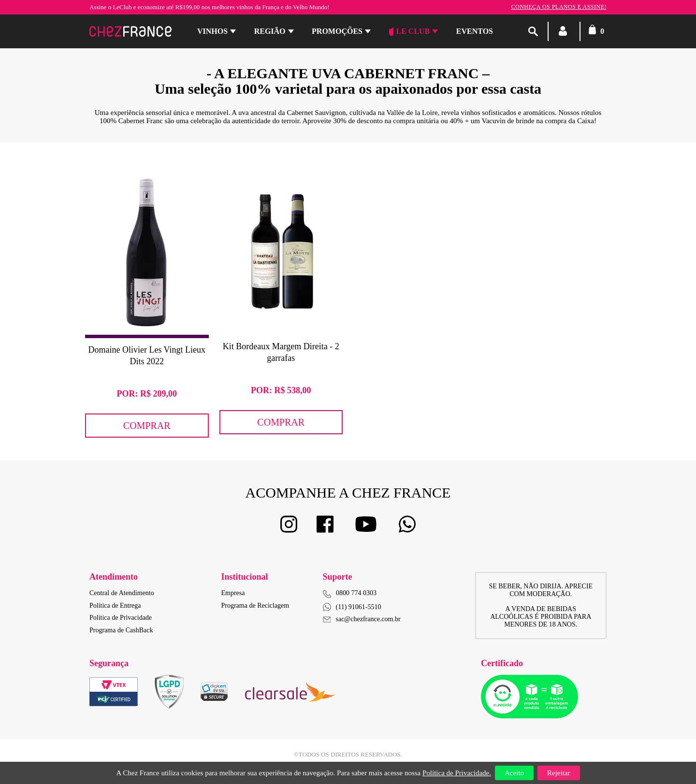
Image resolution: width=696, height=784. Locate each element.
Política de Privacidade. (457, 773)
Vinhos (212, 31)
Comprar (147, 426)
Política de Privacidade (121, 618)
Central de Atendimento (122, 593)
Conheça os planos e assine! (559, 7)
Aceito (514, 773)
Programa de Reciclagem (255, 606)
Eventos (475, 31)
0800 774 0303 (356, 593)
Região (270, 31)
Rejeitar (558, 773)
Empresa (233, 593)
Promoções (337, 31)
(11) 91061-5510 (352, 607)
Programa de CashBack (121, 630)
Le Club (410, 31)
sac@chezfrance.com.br (362, 619)
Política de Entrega (115, 606)
